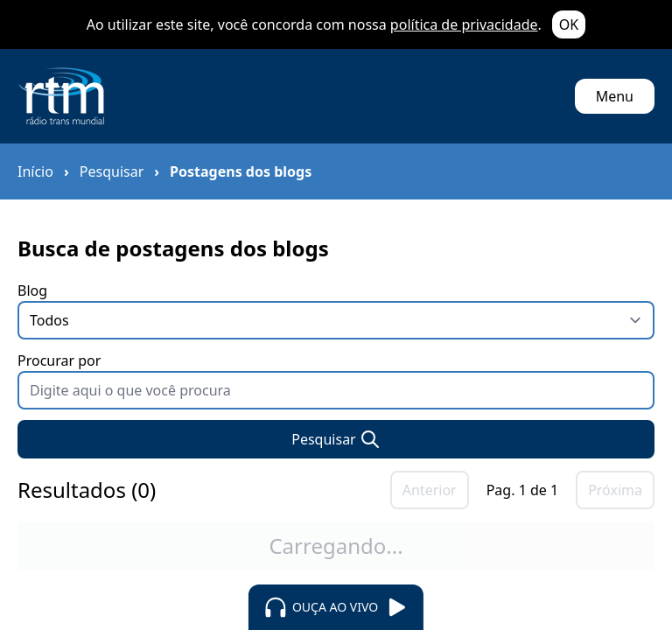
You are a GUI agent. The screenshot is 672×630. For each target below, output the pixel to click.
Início (35, 171)
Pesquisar (112, 171)
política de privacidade (464, 24)
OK (569, 24)
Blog (336, 310)
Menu (615, 96)
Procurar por (336, 380)
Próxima (615, 490)
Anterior (430, 490)
